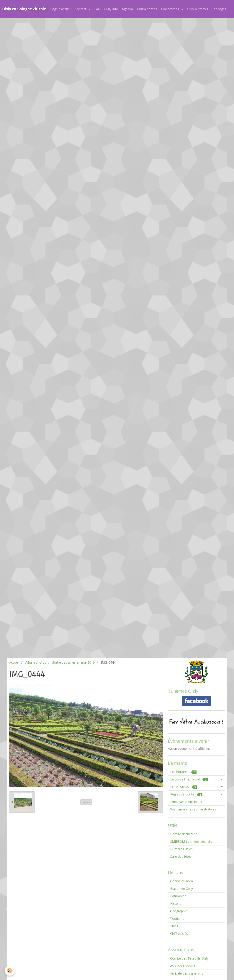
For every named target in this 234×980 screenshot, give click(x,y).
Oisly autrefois (198, 9)
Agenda (127, 9)
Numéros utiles (181, 849)
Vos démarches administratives (193, 809)
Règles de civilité (186, 794)
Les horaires (183, 772)
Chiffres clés (179, 934)
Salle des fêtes (181, 856)
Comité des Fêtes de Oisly (189, 958)
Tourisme (177, 919)
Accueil (14, 662)
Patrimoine (178, 896)
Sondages (219, 9)
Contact (81, 9)
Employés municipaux (186, 802)
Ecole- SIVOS (184, 787)
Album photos (147, 9)
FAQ (97, 9)
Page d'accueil (61, 9)
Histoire (176, 904)
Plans (174, 926)
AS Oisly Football (183, 966)
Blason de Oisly (182, 889)
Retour (86, 802)
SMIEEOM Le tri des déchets (191, 841)
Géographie (179, 911)
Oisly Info (111, 9)
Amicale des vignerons (187, 973)
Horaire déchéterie (184, 834)
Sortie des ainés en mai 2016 (73, 662)
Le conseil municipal (189, 779)
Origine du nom (182, 881)
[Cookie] (10, 971)
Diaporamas (170, 9)
